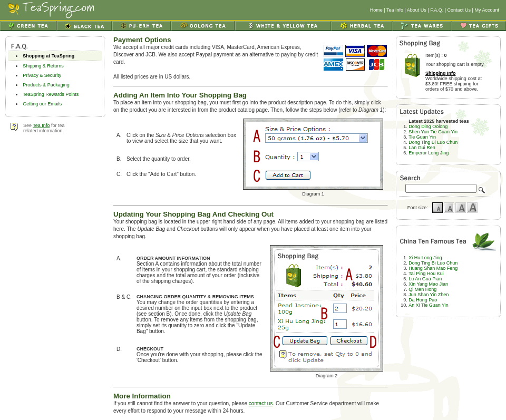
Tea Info (395, 10)
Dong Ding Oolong (428, 126)
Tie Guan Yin (422, 137)
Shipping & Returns (43, 66)
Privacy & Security (42, 75)
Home (376, 10)
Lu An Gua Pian (425, 279)
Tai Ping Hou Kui (426, 274)
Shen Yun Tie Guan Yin (433, 132)
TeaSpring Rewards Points (51, 94)
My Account (487, 10)
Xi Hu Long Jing (425, 258)
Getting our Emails (42, 104)
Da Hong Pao (423, 300)
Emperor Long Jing (429, 153)
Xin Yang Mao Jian (428, 284)
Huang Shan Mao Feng (433, 268)
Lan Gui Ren (422, 148)
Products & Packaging (46, 85)
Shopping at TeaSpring (48, 56)
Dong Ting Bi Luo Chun (433, 142)
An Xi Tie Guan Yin (429, 305)
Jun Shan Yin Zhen (429, 295)
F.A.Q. (437, 10)
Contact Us (459, 10)
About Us (417, 10)
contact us (261, 403)
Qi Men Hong (422, 289)
